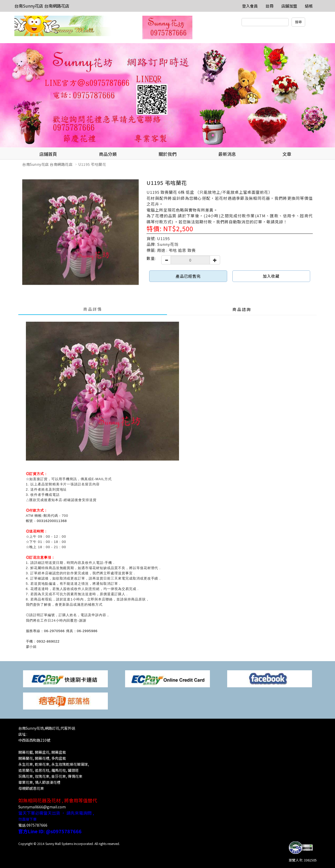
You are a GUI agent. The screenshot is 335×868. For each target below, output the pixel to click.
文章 (287, 154)
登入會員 (250, 6)
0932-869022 (48, 641)
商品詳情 (93, 309)
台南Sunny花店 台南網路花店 (42, 6)
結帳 (309, 6)
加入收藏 (271, 276)
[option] (167, 95)
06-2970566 (54, 631)
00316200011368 (52, 521)
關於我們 (167, 154)
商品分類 (108, 154)
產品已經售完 (188, 276)
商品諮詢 (242, 309)
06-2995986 (87, 631)
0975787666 (37, 825)
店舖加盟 (289, 6)
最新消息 (227, 154)
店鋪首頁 (48, 154)
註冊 (270, 6)
